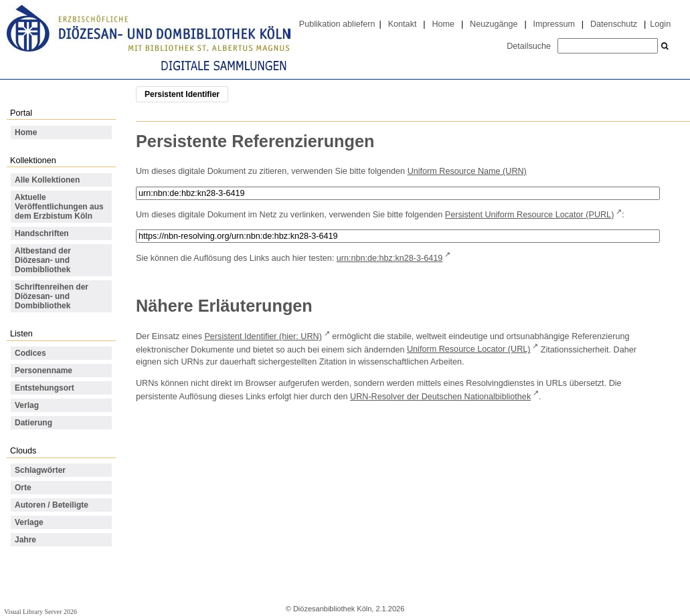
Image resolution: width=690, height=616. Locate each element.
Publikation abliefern (337, 24)
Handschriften (42, 233)
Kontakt (403, 24)
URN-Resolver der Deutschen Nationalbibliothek (440, 397)
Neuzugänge (494, 24)
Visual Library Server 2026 (40, 612)
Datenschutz (614, 24)
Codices (30, 353)
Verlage (29, 522)
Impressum (554, 24)
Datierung (33, 423)
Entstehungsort (45, 388)
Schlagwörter (40, 470)
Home (443, 24)
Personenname (44, 371)
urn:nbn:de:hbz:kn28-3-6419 (390, 258)
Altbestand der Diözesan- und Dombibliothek (43, 260)
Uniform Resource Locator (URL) (469, 349)
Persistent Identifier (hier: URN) (263, 336)
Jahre (25, 540)
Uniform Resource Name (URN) (467, 171)
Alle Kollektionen (47, 180)
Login (660, 24)
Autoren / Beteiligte (52, 505)
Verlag (27, 405)
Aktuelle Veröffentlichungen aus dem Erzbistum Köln (59, 207)
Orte (23, 488)
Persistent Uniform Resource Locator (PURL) (530, 215)
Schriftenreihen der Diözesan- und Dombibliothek (52, 296)
